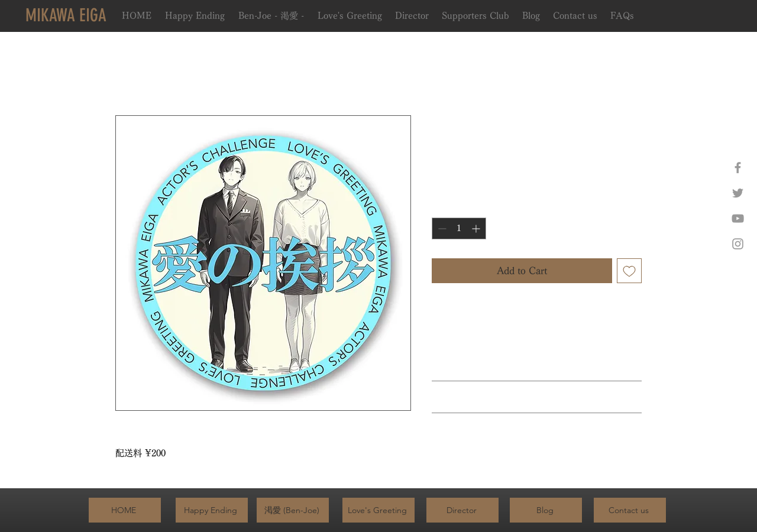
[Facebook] (738, 168)
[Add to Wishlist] (629, 271)
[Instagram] (738, 244)
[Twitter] (738, 193)
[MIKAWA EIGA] (66, 15)
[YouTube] (738, 218)
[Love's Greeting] (378, 510)
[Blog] (546, 510)
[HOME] (125, 510)
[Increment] (477, 228)
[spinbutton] (459, 228)
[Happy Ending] (212, 510)
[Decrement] (441, 228)
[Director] (462, 510)
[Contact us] (630, 510)
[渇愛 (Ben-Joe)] (293, 510)
